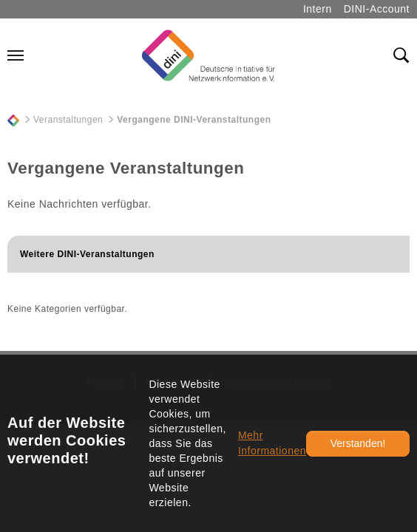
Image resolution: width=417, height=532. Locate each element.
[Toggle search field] (401, 55)
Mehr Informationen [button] (272, 443)
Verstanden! (358, 443)
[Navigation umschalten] (16, 55)
